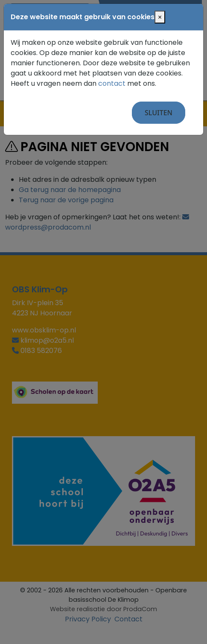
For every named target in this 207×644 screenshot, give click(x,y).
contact (112, 83)
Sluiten (159, 113)
